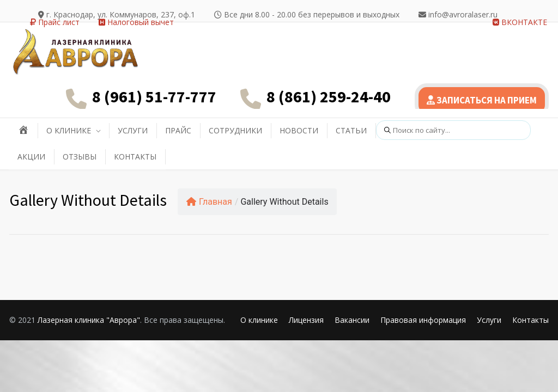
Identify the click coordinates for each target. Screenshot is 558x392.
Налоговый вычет (136, 22)
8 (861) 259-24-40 (329, 96)
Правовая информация (423, 320)
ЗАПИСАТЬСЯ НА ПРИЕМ (482, 100)
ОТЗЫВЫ (80, 157)
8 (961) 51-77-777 (154, 96)
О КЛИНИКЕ (69, 130)
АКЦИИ (31, 157)
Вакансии (352, 320)
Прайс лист (55, 22)
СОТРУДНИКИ (235, 130)
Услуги (489, 320)
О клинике (259, 320)
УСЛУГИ (133, 130)
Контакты (530, 320)
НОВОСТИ (299, 130)
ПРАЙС (178, 130)
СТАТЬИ (351, 130)
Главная (209, 202)
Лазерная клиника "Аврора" (89, 320)
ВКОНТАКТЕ (520, 22)
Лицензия (306, 320)
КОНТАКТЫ (135, 157)
